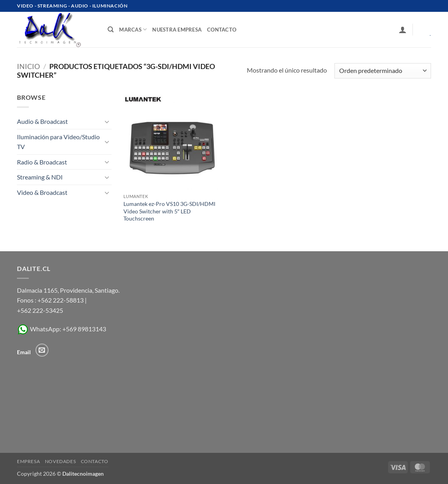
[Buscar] (111, 30)
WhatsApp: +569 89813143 (62, 329)
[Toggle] (107, 121)
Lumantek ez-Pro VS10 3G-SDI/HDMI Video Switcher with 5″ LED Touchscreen (169, 211)
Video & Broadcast (42, 192)
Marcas (133, 29)
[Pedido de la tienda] (383, 71)
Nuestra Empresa (177, 30)
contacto (222, 30)
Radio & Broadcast (42, 162)
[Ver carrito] (425, 30)
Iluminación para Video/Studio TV (58, 142)
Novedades (61, 461)
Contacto (95, 461)
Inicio (28, 66)
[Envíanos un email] (42, 350)
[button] (403, 30)
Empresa (28, 461)
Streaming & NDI (40, 177)
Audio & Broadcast (42, 121)
